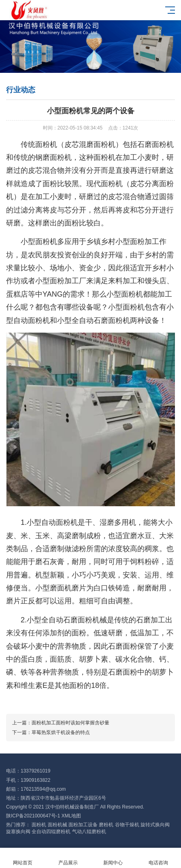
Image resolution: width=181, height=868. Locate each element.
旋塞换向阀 (18, 832)
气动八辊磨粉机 (89, 832)
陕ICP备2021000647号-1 (33, 816)
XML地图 (71, 816)
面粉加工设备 (83, 825)
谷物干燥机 (127, 825)
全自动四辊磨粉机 (51, 832)
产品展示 (68, 858)
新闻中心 (113, 858)
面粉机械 (57, 825)
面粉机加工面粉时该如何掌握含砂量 (70, 723)
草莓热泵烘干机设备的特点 (61, 732)
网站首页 (23, 858)
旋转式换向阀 (155, 825)
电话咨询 (158, 858)
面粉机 (39, 825)
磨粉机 (106, 825)
